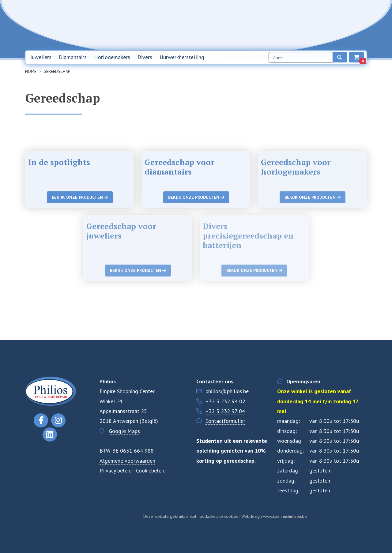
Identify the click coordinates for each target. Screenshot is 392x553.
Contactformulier (225, 421)
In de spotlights (59, 162)
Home (234, 25)
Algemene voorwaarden (127, 461)
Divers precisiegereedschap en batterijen (248, 235)
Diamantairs (73, 57)
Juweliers (41, 57)
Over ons (292, 25)
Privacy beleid (116, 470)
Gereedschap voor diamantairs (179, 167)
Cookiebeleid (151, 470)
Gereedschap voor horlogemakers (296, 167)
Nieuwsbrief (262, 25)
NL (340, 25)
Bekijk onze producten (80, 197)
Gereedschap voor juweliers (121, 231)
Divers (145, 57)
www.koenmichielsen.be (285, 516)
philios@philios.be (227, 391)
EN (356, 25)
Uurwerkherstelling (182, 57)
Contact (319, 25)
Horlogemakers (112, 57)
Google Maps (124, 431)
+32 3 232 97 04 (225, 411)
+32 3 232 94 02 (225, 401)
